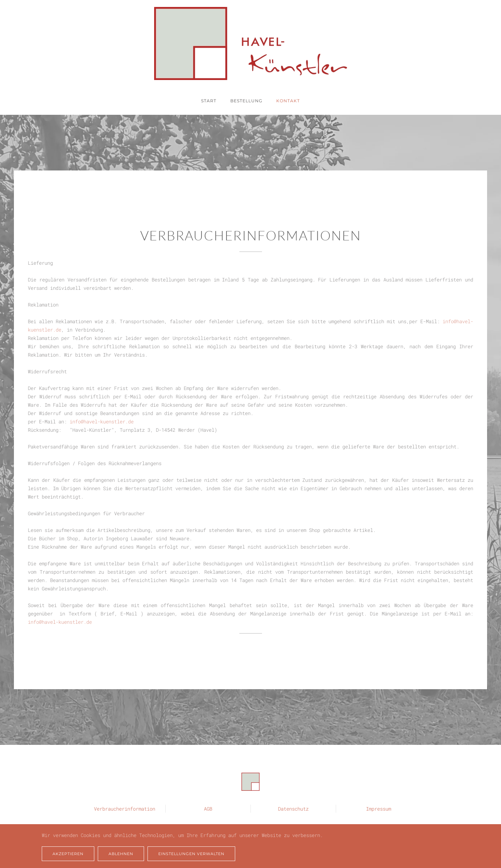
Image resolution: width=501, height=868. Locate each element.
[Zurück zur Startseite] (251, 43)
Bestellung (246, 101)
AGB (208, 808)
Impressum (379, 808)
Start (209, 101)
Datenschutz (293, 808)
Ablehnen (121, 854)
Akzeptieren (68, 854)
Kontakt (288, 101)
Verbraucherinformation (125, 808)
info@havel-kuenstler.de (102, 421)
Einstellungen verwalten (191, 854)
